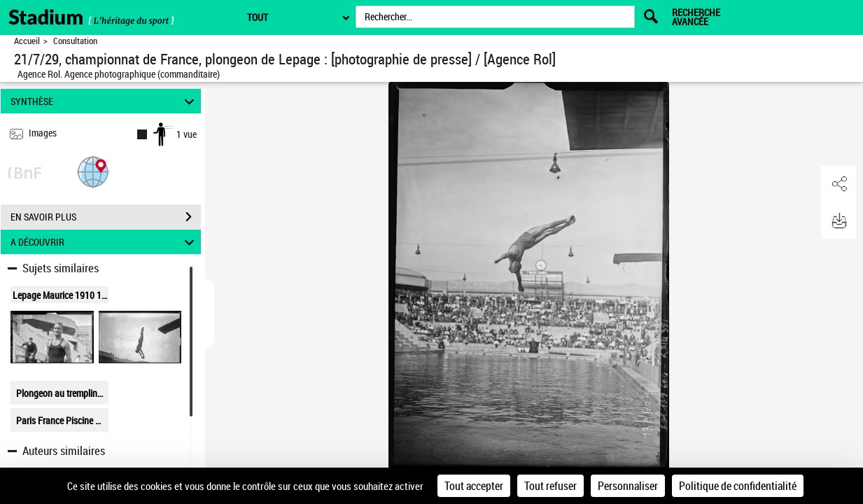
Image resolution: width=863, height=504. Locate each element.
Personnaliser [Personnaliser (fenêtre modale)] (628, 486)
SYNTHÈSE (105, 101)
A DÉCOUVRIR (105, 242)
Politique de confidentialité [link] (738, 486)
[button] (93, 171)
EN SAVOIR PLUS (106, 217)
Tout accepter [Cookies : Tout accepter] (474, 486)
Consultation (75, 41)
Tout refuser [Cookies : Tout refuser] (550, 486)
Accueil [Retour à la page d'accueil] (27, 41)
